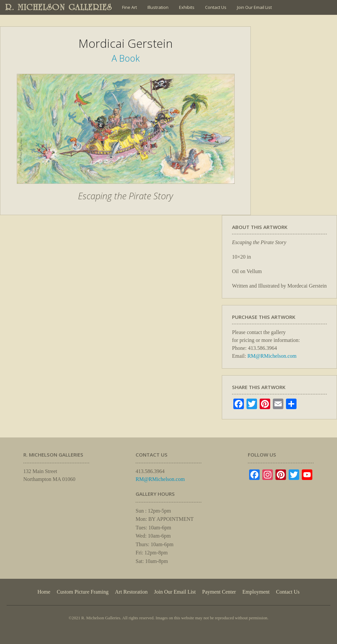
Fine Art (130, 7)
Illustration (158, 7)
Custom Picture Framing (82, 592)
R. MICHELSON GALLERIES (59, 7)
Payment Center (219, 592)
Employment (256, 592)
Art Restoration (131, 592)
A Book (126, 58)
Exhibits (187, 7)
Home (44, 592)
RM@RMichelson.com (272, 356)
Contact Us (216, 7)
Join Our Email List (254, 7)
